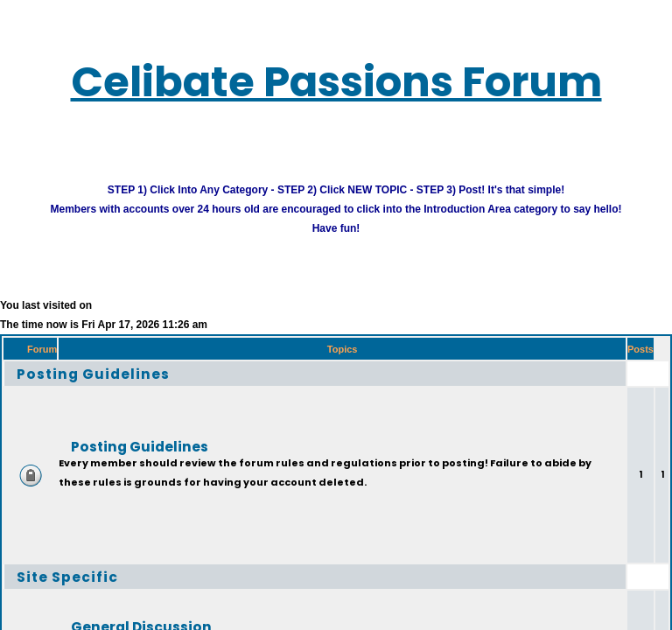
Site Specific (80, 590)
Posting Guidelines (112, 387)
